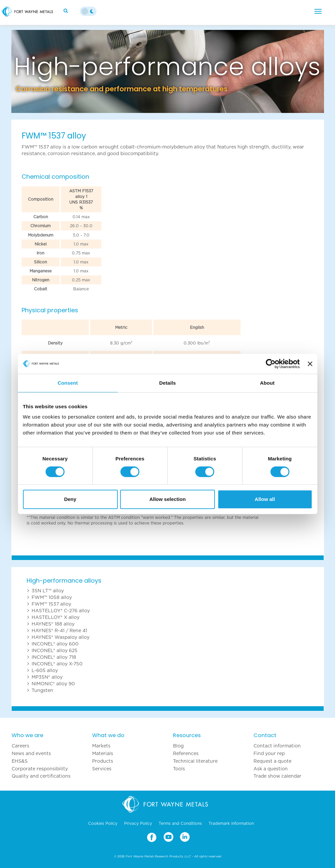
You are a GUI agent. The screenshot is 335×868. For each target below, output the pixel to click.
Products (103, 761)
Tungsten (42, 690)
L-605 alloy (45, 670)
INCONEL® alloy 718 (54, 657)
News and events (31, 753)
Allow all (265, 499)
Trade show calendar (277, 776)
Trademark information (231, 823)
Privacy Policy (138, 823)
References (186, 753)
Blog (178, 746)
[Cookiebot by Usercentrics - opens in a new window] (271, 364)
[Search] (67, 11)
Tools (179, 769)
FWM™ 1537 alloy (51, 604)
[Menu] (318, 11)
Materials (103, 753)
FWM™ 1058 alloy (52, 597)
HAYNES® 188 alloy (53, 624)
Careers (20, 746)
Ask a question (271, 769)
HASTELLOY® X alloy (56, 617)
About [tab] (267, 383)
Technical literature (195, 761)
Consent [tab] (68, 383)
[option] (168, 71)
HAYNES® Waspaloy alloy (61, 637)
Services (102, 769)
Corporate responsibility (40, 769)
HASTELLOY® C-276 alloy (61, 611)
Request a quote (272, 761)
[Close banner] (310, 364)
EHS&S (20, 761)
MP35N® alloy (47, 677)
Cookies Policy (103, 823)
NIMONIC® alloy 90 (53, 684)
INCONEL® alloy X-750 (57, 664)
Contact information (277, 746)
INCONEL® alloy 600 (55, 644)
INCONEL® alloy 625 (55, 650)
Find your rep (269, 753)
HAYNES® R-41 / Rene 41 (59, 630)
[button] (35, 71)
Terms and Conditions (180, 823)
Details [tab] (168, 383)
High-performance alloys (64, 580)
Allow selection (167, 499)
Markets (101, 746)
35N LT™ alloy (48, 591)
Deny (70, 499)
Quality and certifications (41, 776)
